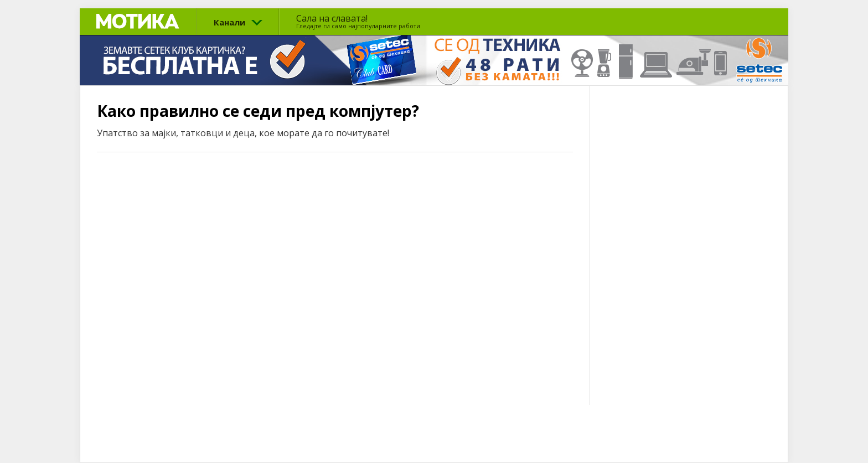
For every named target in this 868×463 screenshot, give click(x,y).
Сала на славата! (358, 21)
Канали (229, 22)
